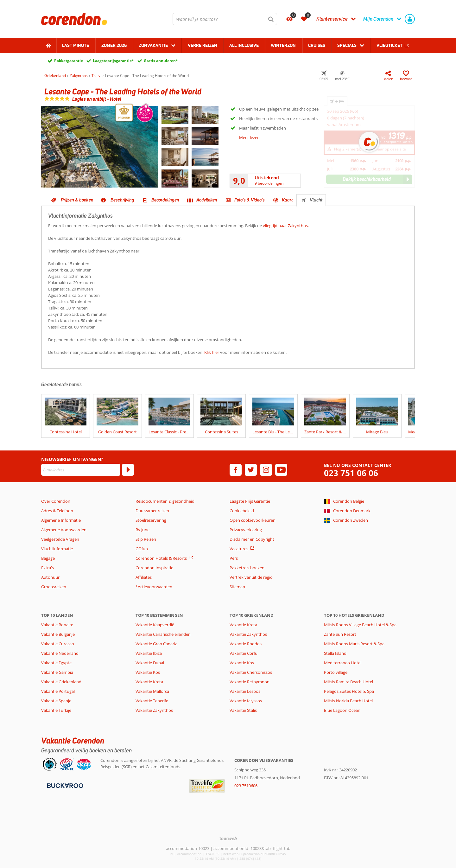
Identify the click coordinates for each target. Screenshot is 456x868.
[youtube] (281, 470)
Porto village (336, 672)
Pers (234, 558)
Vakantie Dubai (150, 663)
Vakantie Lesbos (245, 691)
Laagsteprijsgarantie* (113, 61)
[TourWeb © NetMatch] (228, 838)
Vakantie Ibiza (149, 653)
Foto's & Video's (250, 200)
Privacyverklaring (246, 530)
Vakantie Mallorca (152, 691)
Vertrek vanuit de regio (251, 577)
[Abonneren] (128, 470)
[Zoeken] (271, 19)
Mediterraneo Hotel (343, 663)
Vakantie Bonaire (57, 625)
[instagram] (266, 470)
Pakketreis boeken (247, 568)
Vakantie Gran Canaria (156, 644)
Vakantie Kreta (149, 682)
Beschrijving (122, 200)
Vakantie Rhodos (246, 644)
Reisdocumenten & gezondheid (165, 501)
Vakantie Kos (148, 672)
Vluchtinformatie (57, 549)
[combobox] (225, 19)
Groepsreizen (54, 587)
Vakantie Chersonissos (251, 672)
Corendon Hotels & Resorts (161, 558)
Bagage (48, 558)
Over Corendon (56, 501)
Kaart (287, 200)
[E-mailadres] (81, 470)
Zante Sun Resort (340, 634)
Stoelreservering (151, 520)
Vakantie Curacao (58, 644)
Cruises (317, 45)
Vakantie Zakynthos (154, 710)
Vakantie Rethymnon (250, 682)
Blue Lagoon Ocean (342, 710)
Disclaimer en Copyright (252, 539)
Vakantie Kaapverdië (155, 625)
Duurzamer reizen (152, 511)
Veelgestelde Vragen (60, 539)
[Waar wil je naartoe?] (225, 19)
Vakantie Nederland (60, 653)
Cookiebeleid (242, 511)
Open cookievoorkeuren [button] (253, 520)
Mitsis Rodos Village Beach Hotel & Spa (360, 625)
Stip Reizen (146, 539)
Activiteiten (207, 200)
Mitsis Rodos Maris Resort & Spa (354, 644)
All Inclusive (244, 45)
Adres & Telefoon (57, 511)
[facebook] (236, 470)
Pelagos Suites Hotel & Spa (349, 691)
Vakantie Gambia (57, 672)
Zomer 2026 (114, 45)
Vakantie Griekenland (61, 682)
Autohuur (50, 577)
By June (142, 530)
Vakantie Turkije (56, 710)
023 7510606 (246, 786)
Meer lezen (249, 137)
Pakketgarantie (69, 61)
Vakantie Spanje (56, 701)
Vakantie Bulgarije (58, 634)
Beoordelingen (165, 200)
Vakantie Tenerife (152, 701)
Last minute (76, 45)
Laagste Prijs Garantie (250, 501)
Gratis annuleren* (161, 61)
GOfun (142, 549)
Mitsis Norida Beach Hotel (348, 701)
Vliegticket (389, 45)
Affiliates (144, 577)
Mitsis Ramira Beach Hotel (348, 682)
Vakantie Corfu (244, 653)
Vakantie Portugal (58, 691)
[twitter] (251, 470)
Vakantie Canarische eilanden (163, 634)
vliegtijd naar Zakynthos (285, 226)
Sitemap (237, 587)
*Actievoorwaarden (154, 587)
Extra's (47, 568)
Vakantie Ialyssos (246, 701)
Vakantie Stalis (243, 710)
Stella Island (335, 653)
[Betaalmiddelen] (64, 785)
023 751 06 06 (351, 473)
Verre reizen (203, 45)
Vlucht (316, 200)
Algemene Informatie (61, 520)
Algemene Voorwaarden (64, 530)
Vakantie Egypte (56, 663)
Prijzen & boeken (77, 200)
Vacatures (239, 549)
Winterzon (283, 45)
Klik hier (212, 352)
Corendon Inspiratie (154, 568)
